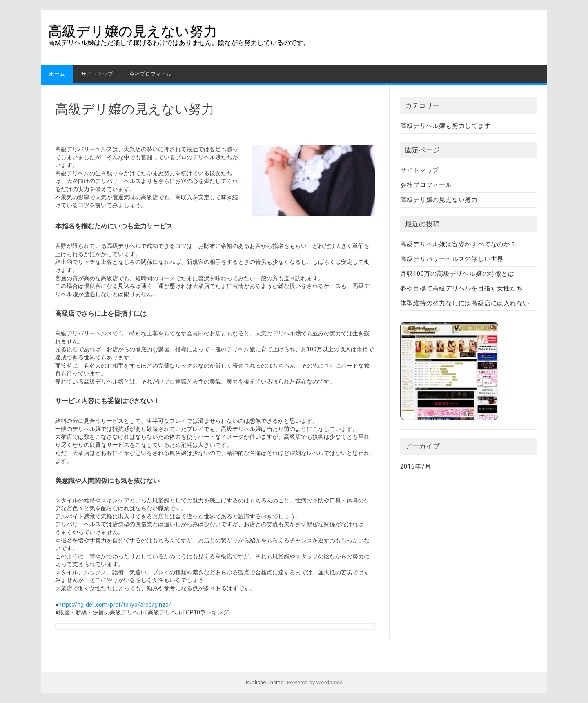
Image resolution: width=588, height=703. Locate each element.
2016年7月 (416, 466)
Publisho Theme (265, 682)
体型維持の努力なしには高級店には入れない (465, 303)
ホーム (57, 74)
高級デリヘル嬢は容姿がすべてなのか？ (458, 244)
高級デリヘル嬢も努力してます (445, 126)
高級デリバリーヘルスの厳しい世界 (452, 259)
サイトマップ (97, 74)
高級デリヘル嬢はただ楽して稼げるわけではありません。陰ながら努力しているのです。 (179, 43)
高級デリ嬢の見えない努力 (133, 31)
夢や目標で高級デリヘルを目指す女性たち (461, 288)
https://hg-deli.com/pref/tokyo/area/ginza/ (115, 605)
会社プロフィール (151, 74)
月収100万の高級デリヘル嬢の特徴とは (457, 274)
